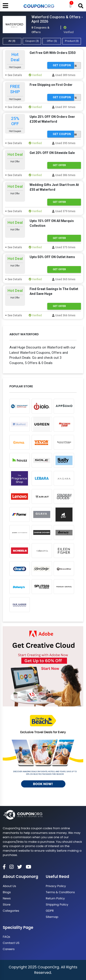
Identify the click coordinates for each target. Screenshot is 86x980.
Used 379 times (64, 211)
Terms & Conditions (60, 892)
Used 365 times (64, 279)
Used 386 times (64, 175)
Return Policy (55, 898)
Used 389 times (64, 75)
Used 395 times (64, 143)
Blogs (7, 892)
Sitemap (52, 917)
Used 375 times (64, 247)
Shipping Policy (57, 905)
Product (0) (72, 41)
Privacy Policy (56, 886)
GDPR (50, 911)
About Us (9, 886)
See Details (14, 75)
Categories (11, 911)
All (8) (12, 41)
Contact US (11, 943)
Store (7, 905)
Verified (35, 75)
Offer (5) (52, 41)
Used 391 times (64, 107)
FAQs (6, 937)
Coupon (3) (32, 41)
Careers (9, 949)
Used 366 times (64, 315)
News (7, 898)
